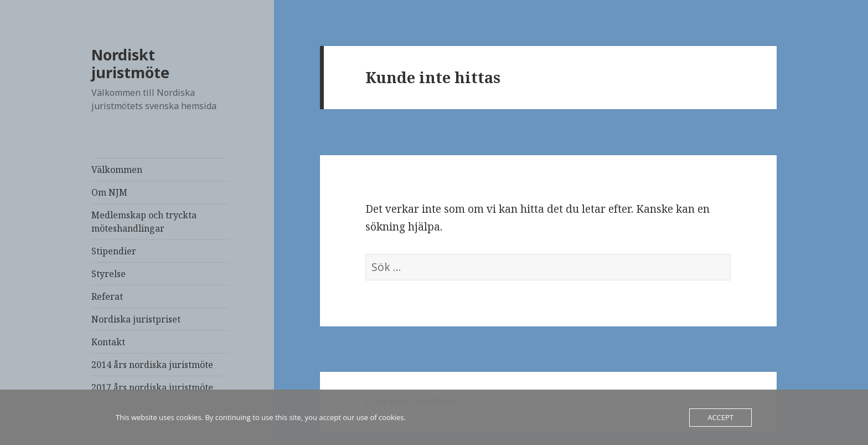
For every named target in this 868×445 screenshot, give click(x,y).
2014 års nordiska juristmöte (152, 365)
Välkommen (117, 170)
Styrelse (108, 274)
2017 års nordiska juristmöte (152, 387)
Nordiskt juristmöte (130, 63)
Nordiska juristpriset (136, 319)
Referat (107, 296)
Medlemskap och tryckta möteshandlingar (144, 222)
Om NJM (109, 192)
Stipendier (114, 251)
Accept (720, 417)
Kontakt (108, 342)
